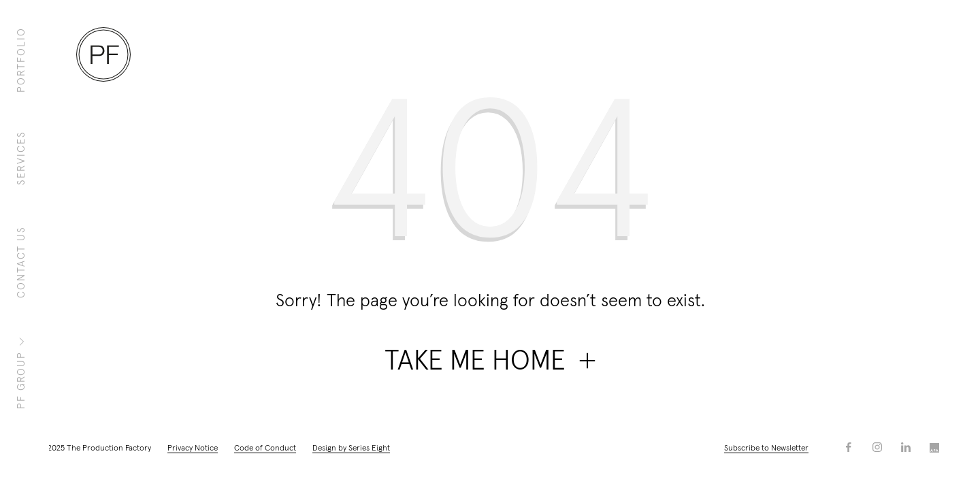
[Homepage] (103, 54)
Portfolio (21, 60)
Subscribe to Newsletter (766, 448)
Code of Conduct (265, 448)
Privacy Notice (193, 448)
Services (21, 158)
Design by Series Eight (351, 448)
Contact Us (21, 262)
